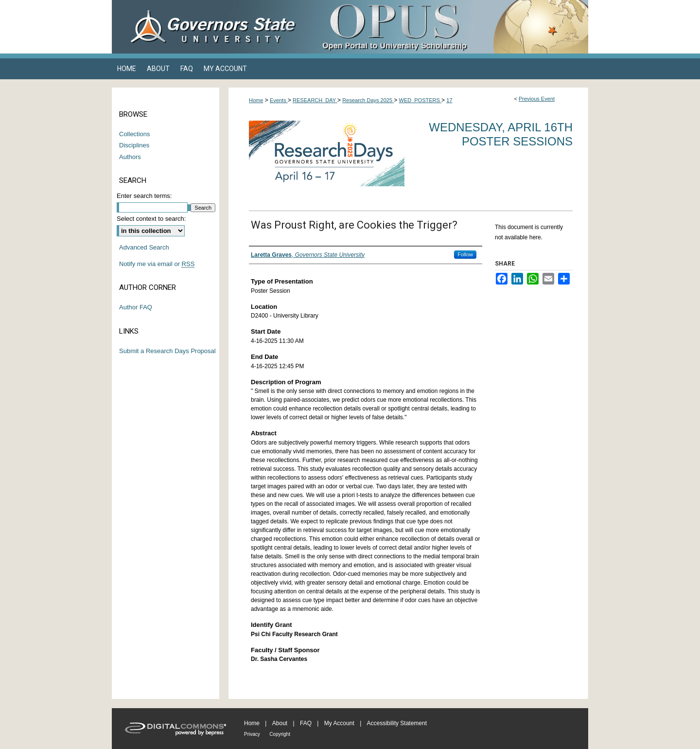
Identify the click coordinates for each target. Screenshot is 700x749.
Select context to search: (151, 219)
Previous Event (537, 99)
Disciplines (134, 145)
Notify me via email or (157, 264)
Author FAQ (136, 307)
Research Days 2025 (368, 100)
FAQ (306, 723)
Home (256, 100)
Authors (130, 157)
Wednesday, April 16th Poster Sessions (501, 134)
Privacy (252, 734)
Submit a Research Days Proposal (167, 351)
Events (279, 100)
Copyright (280, 734)
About (280, 723)
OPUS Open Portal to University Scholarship (447, 27)
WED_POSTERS (420, 100)
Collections (135, 134)
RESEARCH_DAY (315, 100)
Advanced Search (144, 247)
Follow (465, 254)
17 (449, 100)
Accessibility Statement (397, 723)
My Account (339, 723)
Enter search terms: (144, 196)
